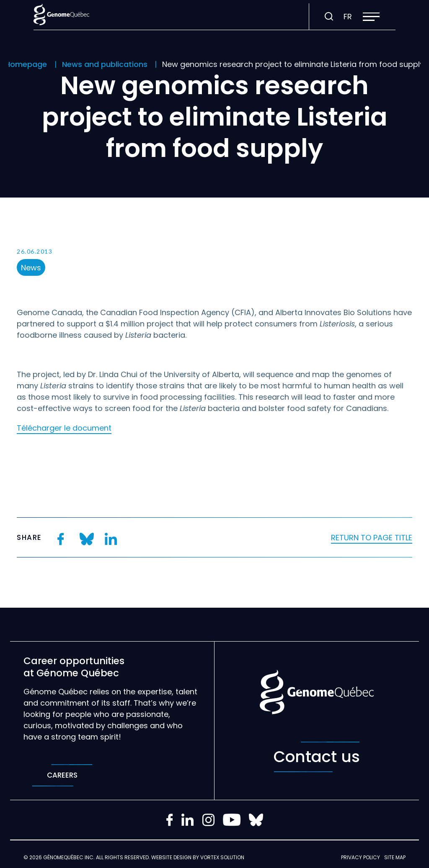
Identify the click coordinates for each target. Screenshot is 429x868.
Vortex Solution (222, 857)
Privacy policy (361, 857)
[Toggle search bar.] (329, 17)
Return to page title (372, 538)
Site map (395, 857)
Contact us (317, 757)
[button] (371, 17)
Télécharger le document (64, 428)
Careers (62, 775)
